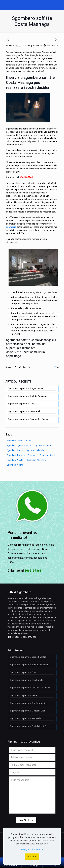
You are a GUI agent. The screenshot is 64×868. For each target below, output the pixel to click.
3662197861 (26, 177)
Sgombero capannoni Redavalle (26, 718)
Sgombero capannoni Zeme (24, 695)
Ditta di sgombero (31, 46)
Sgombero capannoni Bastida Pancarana (28, 396)
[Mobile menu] (59, 5)
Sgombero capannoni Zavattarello (25, 411)
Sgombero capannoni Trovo (22, 404)
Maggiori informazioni (32, 849)
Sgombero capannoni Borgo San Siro (26, 388)
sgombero (11, 227)
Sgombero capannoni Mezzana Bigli (28, 711)
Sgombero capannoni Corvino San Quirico (28, 419)
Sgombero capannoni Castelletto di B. (28, 726)
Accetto (32, 857)
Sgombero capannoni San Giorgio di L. (29, 703)
